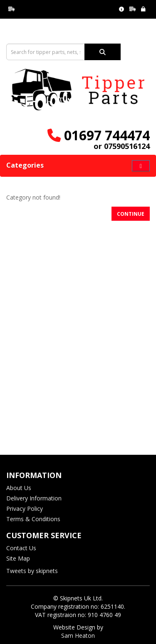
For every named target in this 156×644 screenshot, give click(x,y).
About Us (19, 488)
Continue (131, 214)
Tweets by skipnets (32, 571)
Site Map (18, 558)
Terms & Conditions (33, 519)
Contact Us (21, 548)
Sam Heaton (78, 635)
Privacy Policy (25, 509)
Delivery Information (34, 498)
